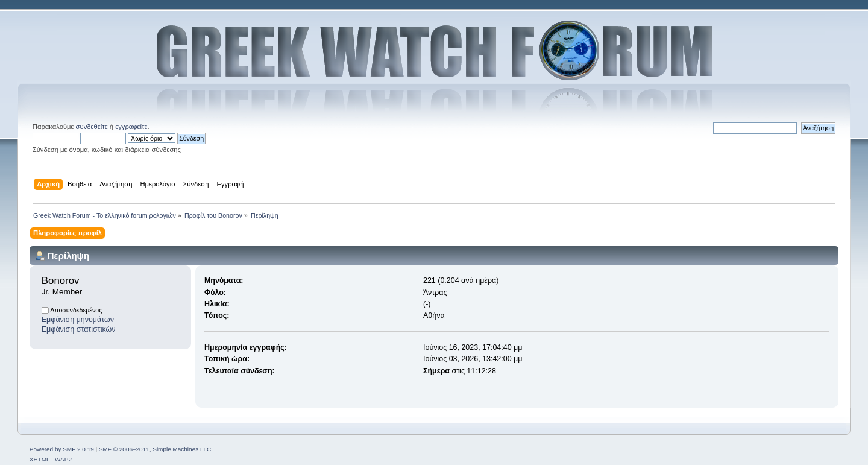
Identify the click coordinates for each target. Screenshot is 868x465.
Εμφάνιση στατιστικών (79, 329)
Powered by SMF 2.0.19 (62, 449)
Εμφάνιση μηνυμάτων (78, 320)
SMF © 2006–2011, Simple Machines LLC (155, 449)
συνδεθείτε (92, 127)
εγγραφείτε (131, 127)
